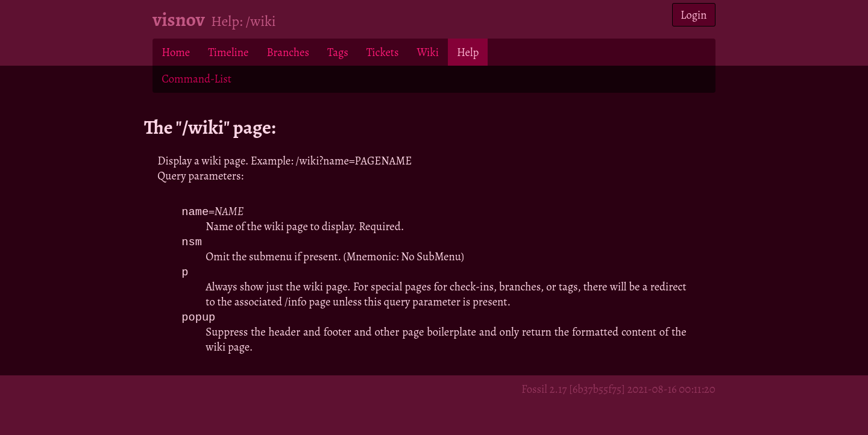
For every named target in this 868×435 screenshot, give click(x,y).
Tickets (383, 52)
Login (694, 15)
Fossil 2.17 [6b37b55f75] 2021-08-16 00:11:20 (618, 391)
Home (176, 52)
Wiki (427, 52)
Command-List (196, 79)
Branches (288, 52)
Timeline (228, 52)
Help (468, 52)
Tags (338, 52)
